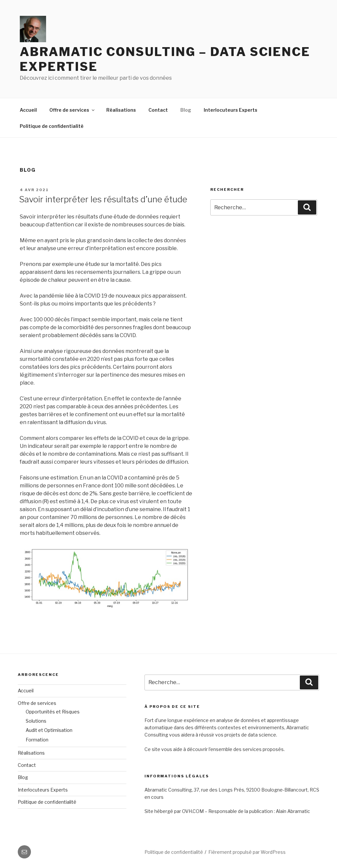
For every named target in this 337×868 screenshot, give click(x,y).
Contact (158, 110)
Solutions (36, 721)
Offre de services (72, 110)
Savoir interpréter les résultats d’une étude (103, 199)
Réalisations (121, 110)
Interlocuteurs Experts (231, 110)
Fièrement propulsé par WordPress (247, 852)
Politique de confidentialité (52, 126)
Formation (37, 740)
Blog (186, 110)
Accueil (28, 110)
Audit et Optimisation (49, 730)
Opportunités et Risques (53, 712)
